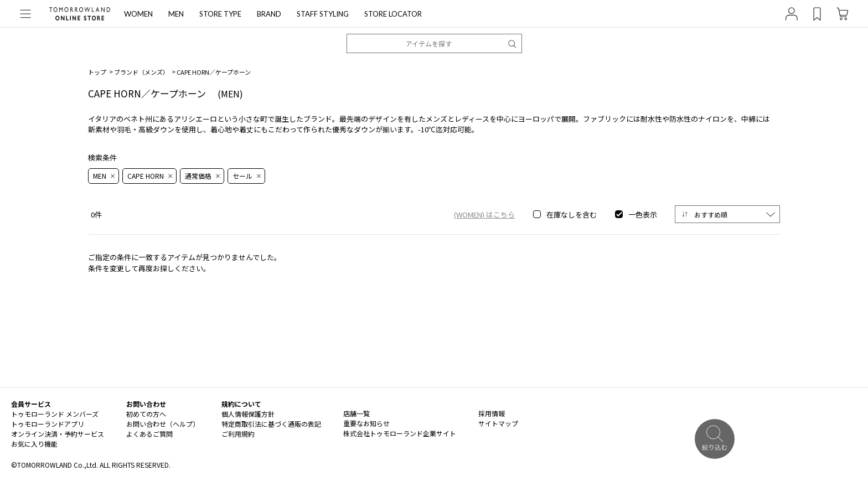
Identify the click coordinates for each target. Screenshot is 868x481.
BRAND (269, 14)
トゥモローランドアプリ (48, 424)
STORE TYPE (220, 14)
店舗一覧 (356, 413)
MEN (176, 14)
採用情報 (492, 413)
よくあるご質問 (149, 434)
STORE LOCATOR (393, 14)
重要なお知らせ (366, 423)
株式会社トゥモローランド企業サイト (400, 433)
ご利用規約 (238, 434)
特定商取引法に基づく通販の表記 (271, 424)
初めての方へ (146, 414)
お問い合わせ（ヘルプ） (163, 424)
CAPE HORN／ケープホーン (214, 72)
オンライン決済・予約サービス (58, 434)
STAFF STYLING (323, 14)
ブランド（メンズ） (141, 72)
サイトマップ (498, 423)
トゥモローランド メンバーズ (55, 414)
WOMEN (138, 14)
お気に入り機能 (34, 444)
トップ (97, 72)
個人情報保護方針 (248, 414)
